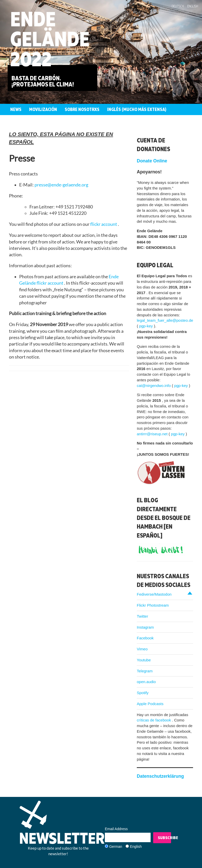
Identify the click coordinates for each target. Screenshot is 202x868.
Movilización (43, 109)
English (193, 6)
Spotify (143, 693)
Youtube (144, 660)
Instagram (145, 627)
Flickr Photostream (153, 605)
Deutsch (178, 6)
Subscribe (164, 838)
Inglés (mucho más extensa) (137, 109)
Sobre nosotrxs (82, 109)
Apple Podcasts (150, 704)
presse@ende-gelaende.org (61, 185)
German (116, 847)
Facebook (145, 638)
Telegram (145, 671)
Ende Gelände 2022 (50, 39)
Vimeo (142, 649)
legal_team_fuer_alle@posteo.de (165, 320)
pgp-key (147, 326)
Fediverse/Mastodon (154, 594)
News (16, 109)
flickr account (104, 224)
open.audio (146, 682)
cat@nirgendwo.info (154, 386)
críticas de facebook (154, 720)
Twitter (142, 616)
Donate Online (152, 161)
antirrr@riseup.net (153, 434)
